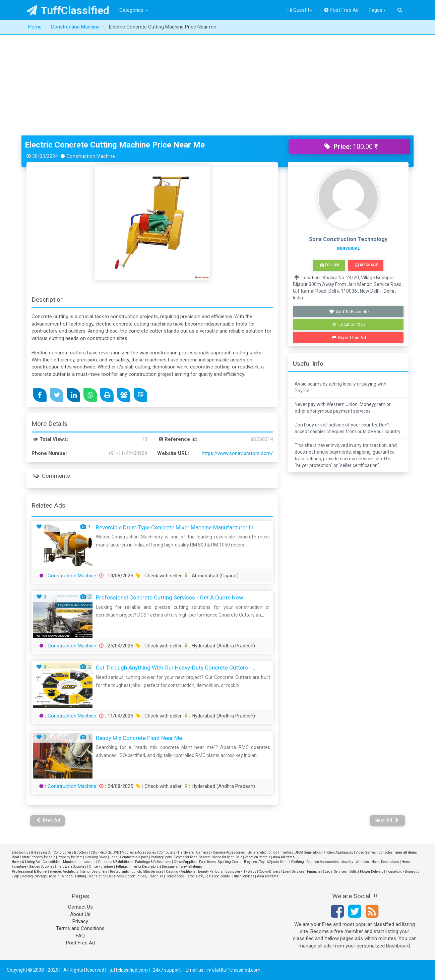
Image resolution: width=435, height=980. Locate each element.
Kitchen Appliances (338, 852)
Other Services (243, 876)
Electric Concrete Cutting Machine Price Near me (115, 145)
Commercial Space (134, 857)
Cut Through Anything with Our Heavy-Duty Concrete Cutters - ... (176, 668)
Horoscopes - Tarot (180, 876)
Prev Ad (48, 820)
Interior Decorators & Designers (154, 867)
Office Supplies (185, 862)
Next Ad (387, 820)
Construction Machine (72, 576)
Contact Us (80, 907)
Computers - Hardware (176, 852)
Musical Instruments (79, 862)
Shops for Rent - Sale (227, 857)
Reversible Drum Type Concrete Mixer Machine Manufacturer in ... (177, 527)
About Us (80, 914)
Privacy (80, 921)
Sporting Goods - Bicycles (238, 862)
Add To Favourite (349, 312)
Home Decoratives (385, 862)
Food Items (207, 862)
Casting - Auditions (181, 872)
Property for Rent (70, 857)
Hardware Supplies (72, 867)
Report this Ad (349, 337)
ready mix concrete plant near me (139, 738)
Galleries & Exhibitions (115, 862)
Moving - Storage (34, 876)
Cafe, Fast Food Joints (213, 876)
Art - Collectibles (48, 862)
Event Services (294, 872)
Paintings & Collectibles (153, 862)
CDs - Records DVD (105, 852)
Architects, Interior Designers (85, 872)
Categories (134, 10)
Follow (330, 265)
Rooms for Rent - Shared (192, 857)
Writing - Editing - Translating (84, 876)
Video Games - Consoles (374, 852)
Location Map (349, 324)
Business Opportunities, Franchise (136, 876)
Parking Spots (161, 857)
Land (114, 857)
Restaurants (119, 872)
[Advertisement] (217, 85)
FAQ (80, 936)
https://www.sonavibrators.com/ (237, 453)
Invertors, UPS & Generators (300, 852)
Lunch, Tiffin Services (147, 872)
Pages (377, 10)
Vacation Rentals (258, 857)
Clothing (297, 862)
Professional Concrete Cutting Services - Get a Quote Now (170, 597)
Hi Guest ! (300, 10)
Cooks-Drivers (270, 872)
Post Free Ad (341, 10)
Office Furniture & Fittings (108, 867)
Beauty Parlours (210, 872)
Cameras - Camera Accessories (221, 852)
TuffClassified (68, 10)
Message (366, 265)
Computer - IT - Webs (241, 872)
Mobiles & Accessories (139, 852)
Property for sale (43, 857)
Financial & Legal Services (327, 872)
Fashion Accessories (323, 862)
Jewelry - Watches (355, 862)
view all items (406, 852)
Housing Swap (96, 857)
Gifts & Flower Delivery (366, 872)
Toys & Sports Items (274, 862)
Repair (54, 876)
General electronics (262, 852)
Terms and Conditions (80, 928)
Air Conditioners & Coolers (68, 852)
